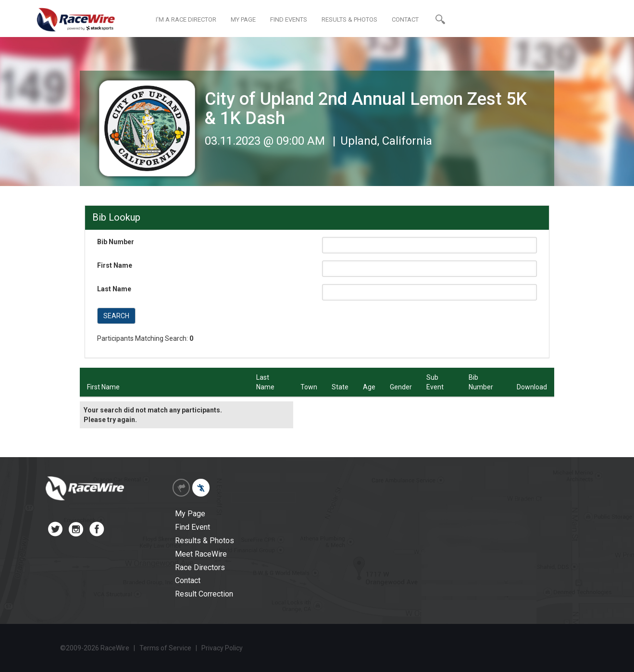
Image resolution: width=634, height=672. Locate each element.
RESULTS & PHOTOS (349, 19)
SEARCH (116, 316)
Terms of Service (165, 648)
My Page (190, 514)
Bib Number (116, 242)
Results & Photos (205, 541)
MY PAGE (243, 19)
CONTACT (405, 19)
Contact (188, 580)
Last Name (114, 289)
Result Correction (204, 594)
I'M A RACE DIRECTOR (186, 19)
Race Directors (200, 567)
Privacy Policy (222, 648)
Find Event (193, 527)
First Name (115, 265)
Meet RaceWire (201, 554)
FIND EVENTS (289, 19)
